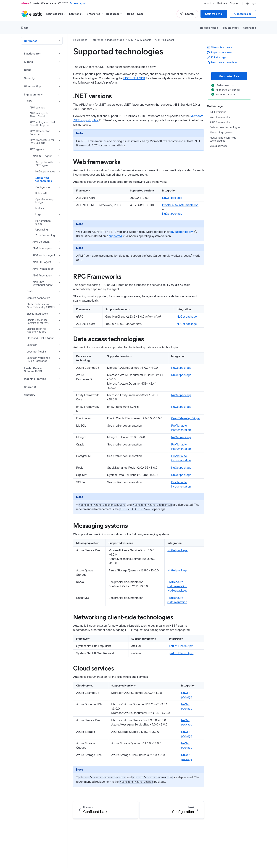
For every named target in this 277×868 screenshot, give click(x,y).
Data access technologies (109, 338)
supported (115, 236)
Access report (78, 3)
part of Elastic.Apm (181, 646)
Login (251, 3)
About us (209, 3)
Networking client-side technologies (123, 617)
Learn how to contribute (222, 62)
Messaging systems (100, 525)
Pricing (130, 14)
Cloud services (94, 668)
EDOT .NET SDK (134, 78)
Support (235, 3)
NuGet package (172, 198)
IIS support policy (182, 232)
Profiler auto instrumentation (180, 205)
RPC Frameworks (97, 276)
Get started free (229, 76)
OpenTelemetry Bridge (185, 418)
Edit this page (216, 57)
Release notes (209, 28)
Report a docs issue (219, 52)
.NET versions (92, 95)
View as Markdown (219, 47)
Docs (140, 14)
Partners (222, 3)
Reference (249, 28)
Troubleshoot (230, 28)
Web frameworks (97, 161)
